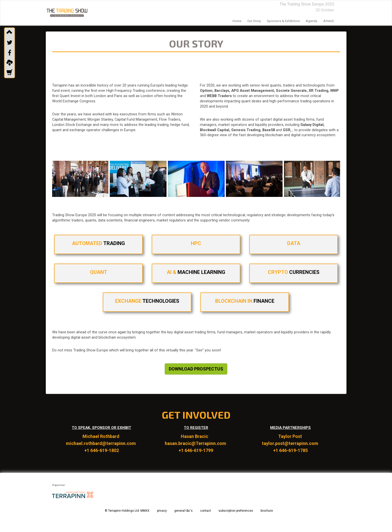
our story (254, 21)
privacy (162, 511)
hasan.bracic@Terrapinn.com (196, 443)
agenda (311, 21)
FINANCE (245, 301)
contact (206, 511)
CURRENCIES (293, 272)
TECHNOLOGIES (147, 301)
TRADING (98, 243)
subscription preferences (236, 511)
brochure (267, 511)
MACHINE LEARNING (196, 272)
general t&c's (183, 511)
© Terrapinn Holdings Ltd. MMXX (127, 511)
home (237, 21)
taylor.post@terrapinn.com (291, 443)
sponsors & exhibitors (283, 21)
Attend (328, 21)
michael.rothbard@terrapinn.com (101, 443)
